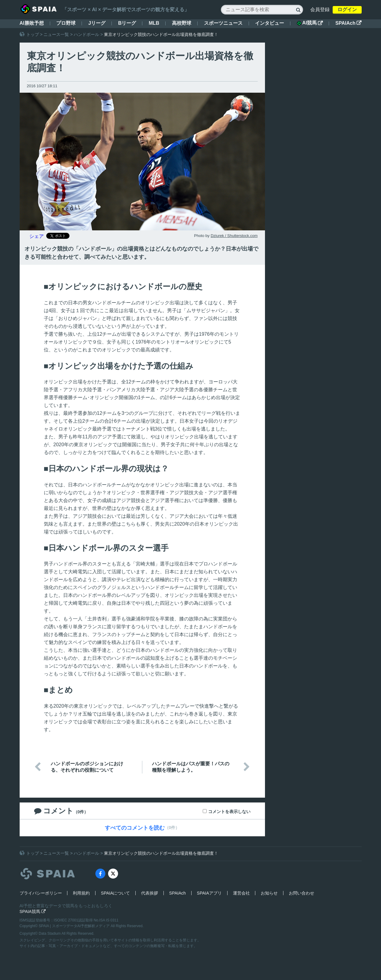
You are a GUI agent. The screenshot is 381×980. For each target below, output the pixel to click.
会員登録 (320, 10)
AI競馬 (310, 23)
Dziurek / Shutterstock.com (234, 236)
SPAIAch (348, 23)
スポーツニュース (223, 23)
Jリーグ (97, 23)
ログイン (347, 10)
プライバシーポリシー (41, 893)
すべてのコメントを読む (135, 828)
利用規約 (81, 893)
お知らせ (269, 893)
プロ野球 (66, 23)
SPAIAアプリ (209, 893)
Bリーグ (127, 23)
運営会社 (241, 893)
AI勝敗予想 (32, 23)
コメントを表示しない (229, 812)
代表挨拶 (150, 893)
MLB (154, 23)
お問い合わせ (302, 893)
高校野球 (182, 23)
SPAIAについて (115, 893)
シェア (37, 236)
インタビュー (270, 23)
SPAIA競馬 (33, 911)
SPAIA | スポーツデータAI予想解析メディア (75, 926)
